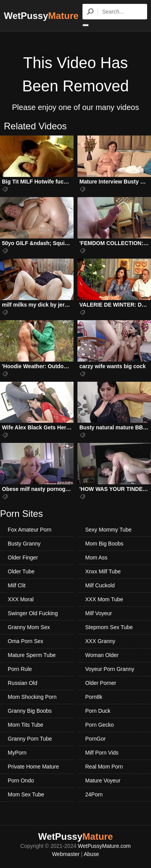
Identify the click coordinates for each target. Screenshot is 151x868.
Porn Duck (98, 711)
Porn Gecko (100, 725)
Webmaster (66, 854)
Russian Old (22, 683)
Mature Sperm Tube (32, 655)
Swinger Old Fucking (33, 613)
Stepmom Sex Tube (109, 627)
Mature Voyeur (103, 781)
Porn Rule (20, 669)
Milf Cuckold (100, 585)
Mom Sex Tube (26, 794)
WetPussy (41, 16)
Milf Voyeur (99, 613)
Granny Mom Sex (29, 627)
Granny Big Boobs (30, 711)
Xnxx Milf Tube (103, 571)
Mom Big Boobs (104, 544)
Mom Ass (96, 558)
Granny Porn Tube (30, 739)
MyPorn (17, 753)
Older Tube (21, 571)
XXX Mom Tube (104, 599)
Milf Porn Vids (102, 753)
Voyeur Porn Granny (110, 669)
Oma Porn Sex (26, 641)
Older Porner (101, 683)
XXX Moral (21, 599)
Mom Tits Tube (26, 725)
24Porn (94, 794)
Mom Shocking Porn (32, 697)
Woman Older (102, 655)
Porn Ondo (21, 781)
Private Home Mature (33, 767)
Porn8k (94, 697)
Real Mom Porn (104, 767)
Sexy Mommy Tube (108, 530)
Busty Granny (24, 544)
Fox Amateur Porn (30, 530)
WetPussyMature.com (104, 846)
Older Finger (23, 558)
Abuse (91, 854)
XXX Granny (100, 641)
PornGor (95, 739)
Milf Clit (17, 585)
